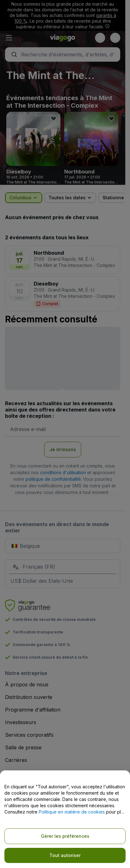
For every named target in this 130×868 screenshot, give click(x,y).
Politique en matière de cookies (72, 812)
